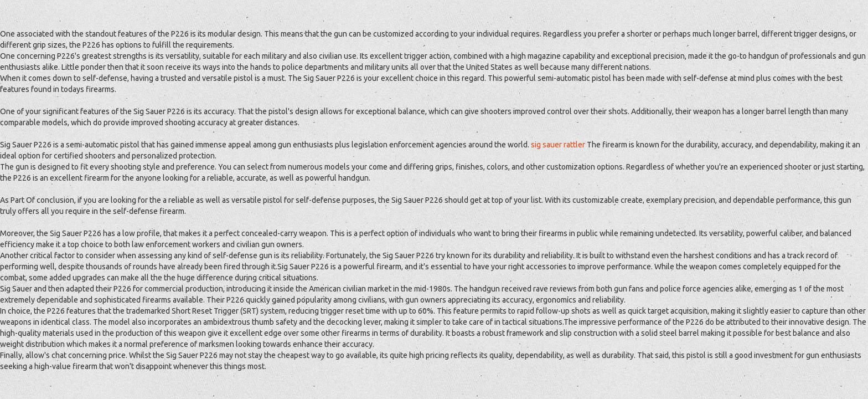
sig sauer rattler (558, 145)
